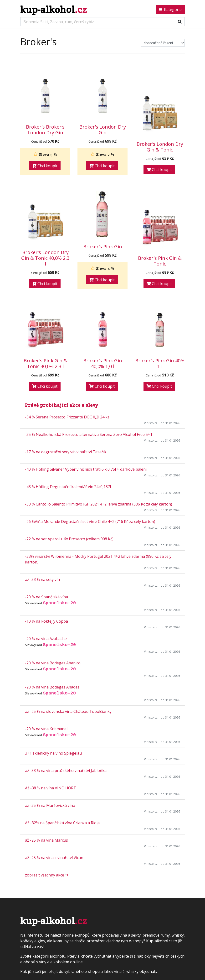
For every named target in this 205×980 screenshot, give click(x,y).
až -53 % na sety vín (42, 579)
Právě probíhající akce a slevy (61, 405)
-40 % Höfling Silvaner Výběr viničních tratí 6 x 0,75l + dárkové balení (86, 469)
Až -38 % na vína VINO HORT (51, 788)
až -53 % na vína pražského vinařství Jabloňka (66, 771)
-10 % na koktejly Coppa (46, 621)
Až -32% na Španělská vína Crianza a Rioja (62, 823)
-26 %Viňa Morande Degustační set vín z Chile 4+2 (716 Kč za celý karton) (90, 521)
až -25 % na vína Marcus (46, 840)
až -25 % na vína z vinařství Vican (54, 858)
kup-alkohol (54, 9)
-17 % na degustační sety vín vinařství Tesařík (66, 452)
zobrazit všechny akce (47, 875)
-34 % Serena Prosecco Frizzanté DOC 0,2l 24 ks (67, 417)
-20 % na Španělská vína (46, 597)
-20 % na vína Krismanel (46, 729)
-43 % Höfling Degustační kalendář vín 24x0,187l (68, 487)
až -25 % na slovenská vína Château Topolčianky (68, 711)
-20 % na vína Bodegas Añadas (52, 687)
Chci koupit (45, 166)
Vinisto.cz (151, 423)
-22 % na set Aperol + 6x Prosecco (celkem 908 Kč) (69, 539)
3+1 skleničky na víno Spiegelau (53, 753)
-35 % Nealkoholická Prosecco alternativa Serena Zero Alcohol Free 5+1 (89, 434)
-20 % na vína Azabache (46, 639)
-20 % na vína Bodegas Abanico (53, 663)
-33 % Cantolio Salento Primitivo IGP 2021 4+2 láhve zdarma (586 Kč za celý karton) (99, 504)
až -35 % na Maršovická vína (50, 805)
